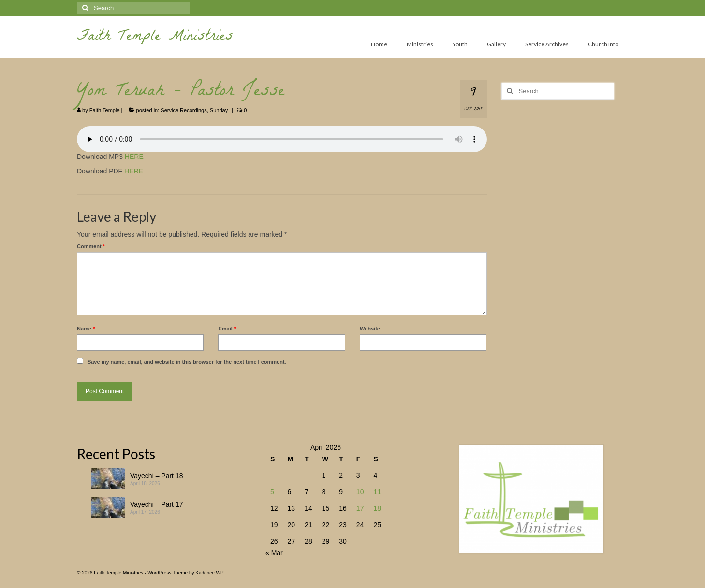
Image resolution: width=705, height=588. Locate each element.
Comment (91, 246)
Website (370, 329)
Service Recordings (184, 110)
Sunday (219, 110)
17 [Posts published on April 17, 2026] (360, 508)
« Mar (274, 553)
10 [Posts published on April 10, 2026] (360, 492)
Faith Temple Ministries (155, 37)
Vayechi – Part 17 (156, 504)
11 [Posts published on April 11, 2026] (377, 492)
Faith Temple (105, 110)
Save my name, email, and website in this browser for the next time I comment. (187, 362)
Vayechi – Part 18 (156, 476)
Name (86, 329)
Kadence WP (209, 573)
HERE (134, 157)
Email (227, 329)
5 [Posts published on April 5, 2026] (272, 492)
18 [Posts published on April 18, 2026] (377, 508)
